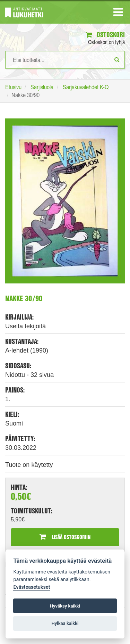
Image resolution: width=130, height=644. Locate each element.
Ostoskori (105, 35)
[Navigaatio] (118, 14)
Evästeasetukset (32, 587)
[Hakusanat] (65, 60)
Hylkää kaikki (65, 623)
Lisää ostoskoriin (65, 537)
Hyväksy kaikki (65, 606)
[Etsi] (117, 59)
